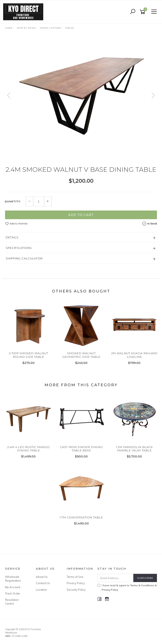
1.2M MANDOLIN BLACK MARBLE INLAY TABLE (134, 449)
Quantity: (13, 201)
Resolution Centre (12, 602)
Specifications (19, 248)
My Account (13, 587)
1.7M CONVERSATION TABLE (81, 517)
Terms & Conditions (142, 585)
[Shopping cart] (143, 12)
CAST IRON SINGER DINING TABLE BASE (81, 449)
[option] (81, 100)
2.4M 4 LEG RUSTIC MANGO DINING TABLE (28, 449)
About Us (42, 577)
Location (41, 590)
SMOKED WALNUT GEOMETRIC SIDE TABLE (81, 355)
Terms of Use (75, 577)
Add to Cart (81, 215)
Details (12, 237)
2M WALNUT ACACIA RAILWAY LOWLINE (134, 355)
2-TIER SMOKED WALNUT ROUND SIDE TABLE (28, 355)
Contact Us (43, 583)
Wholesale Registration (13, 579)
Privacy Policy (76, 583)
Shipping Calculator (24, 258)
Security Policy (76, 590)
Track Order (13, 593)
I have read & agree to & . (127, 588)
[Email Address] (116, 578)
